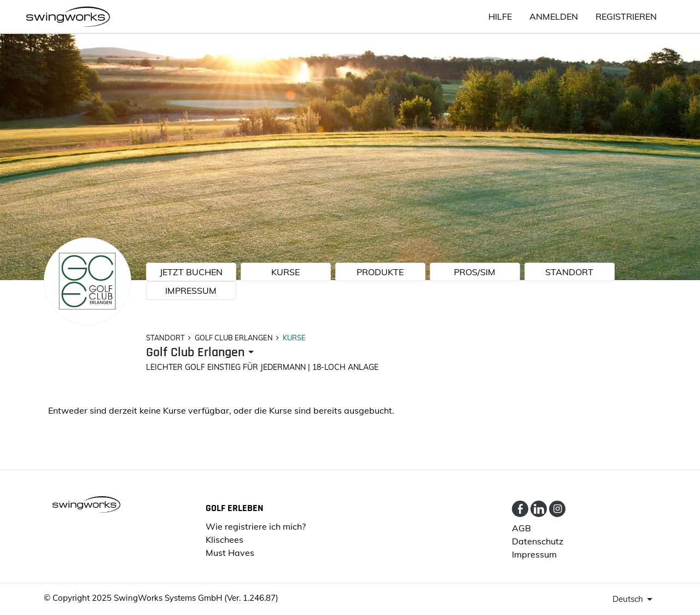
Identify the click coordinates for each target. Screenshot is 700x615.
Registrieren (626, 16)
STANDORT (569, 272)
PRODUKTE (380, 272)
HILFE (500, 16)
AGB (521, 528)
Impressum (191, 291)
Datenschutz (538, 541)
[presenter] (202, 353)
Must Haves (230, 553)
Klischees (224, 539)
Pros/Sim (475, 272)
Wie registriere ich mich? (256, 526)
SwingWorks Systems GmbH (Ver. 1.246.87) (196, 598)
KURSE (285, 272)
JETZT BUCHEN (191, 272)
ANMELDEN (554, 16)
